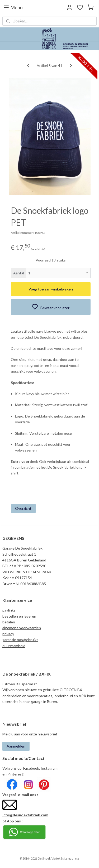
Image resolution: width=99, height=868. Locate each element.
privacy (8, 634)
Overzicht (23, 508)
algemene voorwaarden (22, 628)
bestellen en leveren (19, 616)
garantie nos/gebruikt (20, 640)
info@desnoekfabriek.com (25, 815)
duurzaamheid (14, 646)
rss (77, 858)
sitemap (68, 858)
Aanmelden (16, 746)
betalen (9, 622)
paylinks (9, 610)
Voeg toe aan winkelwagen (51, 289)
